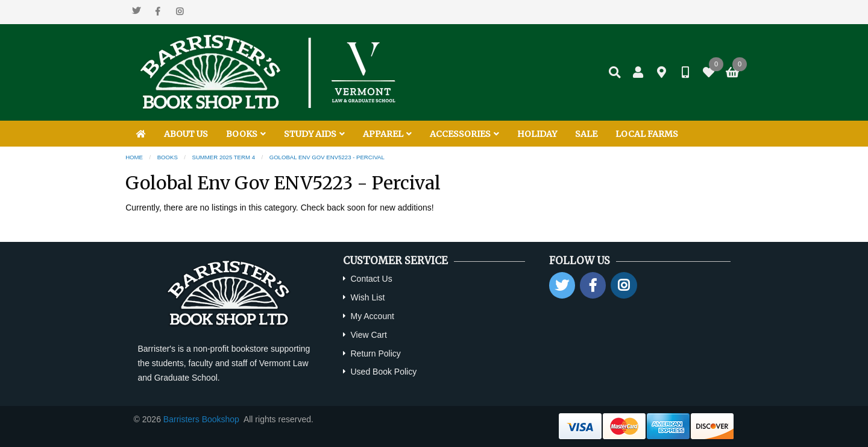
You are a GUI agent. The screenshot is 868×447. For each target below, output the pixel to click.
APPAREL (387, 134)
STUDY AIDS (314, 134)
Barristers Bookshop (201, 419)
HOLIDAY (537, 134)
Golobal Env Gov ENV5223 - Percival (327, 157)
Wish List (367, 297)
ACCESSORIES (464, 134)
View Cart (368, 335)
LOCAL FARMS (647, 134)
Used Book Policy (383, 372)
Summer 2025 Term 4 (224, 157)
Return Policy (375, 353)
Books (168, 157)
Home (134, 157)
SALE (586, 134)
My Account (372, 316)
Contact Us (371, 279)
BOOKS (246, 134)
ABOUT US (186, 134)
